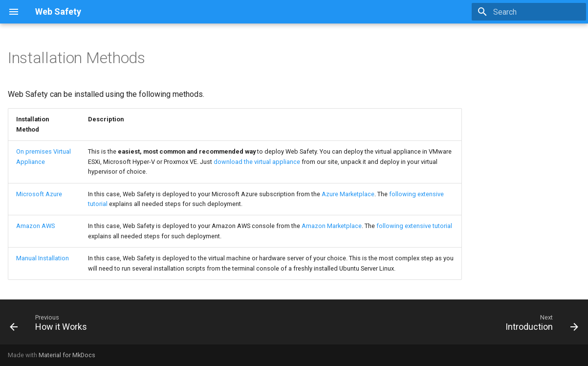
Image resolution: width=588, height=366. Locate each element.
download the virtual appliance (257, 162)
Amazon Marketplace (332, 226)
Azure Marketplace (348, 194)
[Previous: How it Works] (51, 325)
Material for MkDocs (67, 355)
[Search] (529, 12)
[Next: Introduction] (539, 325)
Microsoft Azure (39, 194)
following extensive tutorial (414, 226)
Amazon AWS (35, 226)
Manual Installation (43, 258)
